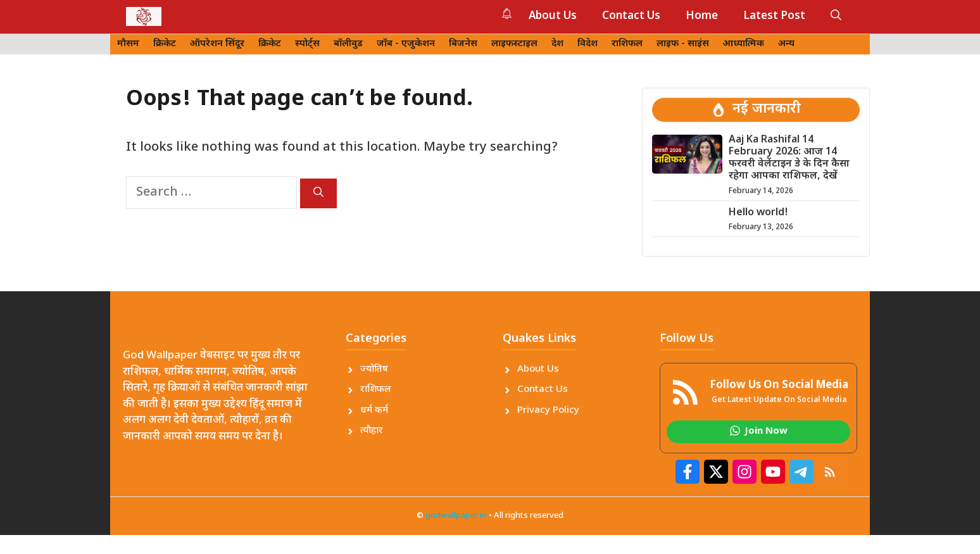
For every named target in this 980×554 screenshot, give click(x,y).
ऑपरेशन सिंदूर (217, 44)
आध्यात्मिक (744, 44)
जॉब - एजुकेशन (406, 44)
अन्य (786, 44)
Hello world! (758, 213)
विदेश (587, 44)
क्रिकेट (165, 44)
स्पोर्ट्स (307, 44)
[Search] (318, 193)
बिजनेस (463, 44)
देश (557, 44)
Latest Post (774, 16)
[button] (836, 16)
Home (702, 16)
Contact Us (631, 16)
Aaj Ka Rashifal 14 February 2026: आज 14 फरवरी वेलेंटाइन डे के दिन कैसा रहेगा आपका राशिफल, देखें (789, 159)
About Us (553, 16)
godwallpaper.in (456, 516)
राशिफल (627, 44)
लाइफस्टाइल (514, 44)
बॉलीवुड (348, 44)
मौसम (128, 44)
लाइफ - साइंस (683, 44)
